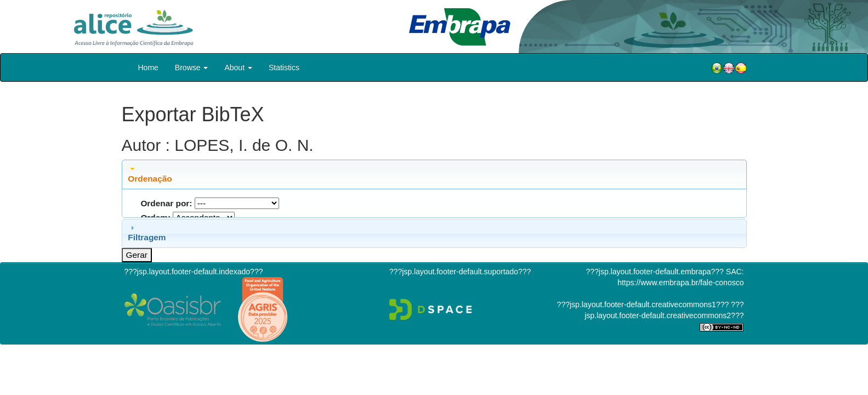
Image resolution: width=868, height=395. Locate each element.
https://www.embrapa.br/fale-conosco (680, 283)
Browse (192, 67)
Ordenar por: (166, 203)
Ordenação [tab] (150, 174)
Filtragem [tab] (147, 233)
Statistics (284, 67)
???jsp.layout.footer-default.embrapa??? (655, 272)
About (238, 67)
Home (148, 67)
